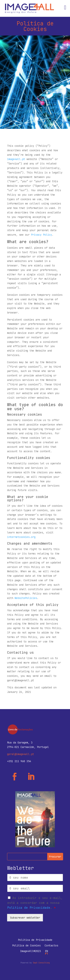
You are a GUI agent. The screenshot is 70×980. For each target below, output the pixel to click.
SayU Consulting (41, 963)
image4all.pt (16, 159)
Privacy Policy (41, 235)
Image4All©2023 (30, 951)
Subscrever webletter (25, 918)
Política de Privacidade (29, 908)
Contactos (51, 946)
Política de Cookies (26, 946)
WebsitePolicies (26, 598)
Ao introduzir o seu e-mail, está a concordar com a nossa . (35, 903)
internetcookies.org (21, 537)
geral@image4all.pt (21, 754)
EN (46, 951)
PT (46, 954)
